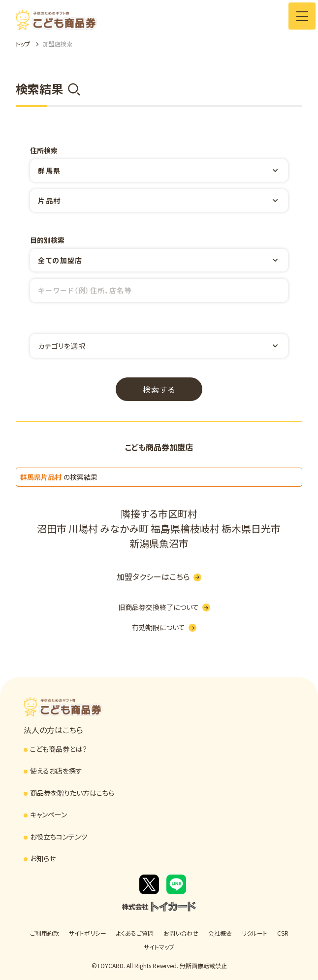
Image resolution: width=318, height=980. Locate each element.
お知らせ (43, 858)
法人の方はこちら (53, 730)
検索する (159, 389)
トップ (23, 44)
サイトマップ (159, 947)
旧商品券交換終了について (164, 607)
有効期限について (164, 627)
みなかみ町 (124, 528)
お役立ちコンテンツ (59, 837)
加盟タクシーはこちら (159, 576)
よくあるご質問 (135, 933)
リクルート (254, 933)
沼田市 (52, 528)
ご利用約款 (45, 933)
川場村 (83, 528)
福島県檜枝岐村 (185, 528)
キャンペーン (48, 814)
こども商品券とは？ (59, 749)
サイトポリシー (88, 933)
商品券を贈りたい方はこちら (72, 793)
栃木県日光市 (251, 528)
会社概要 (220, 933)
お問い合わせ (181, 933)
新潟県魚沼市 (159, 543)
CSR (283, 933)
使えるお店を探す (56, 771)
